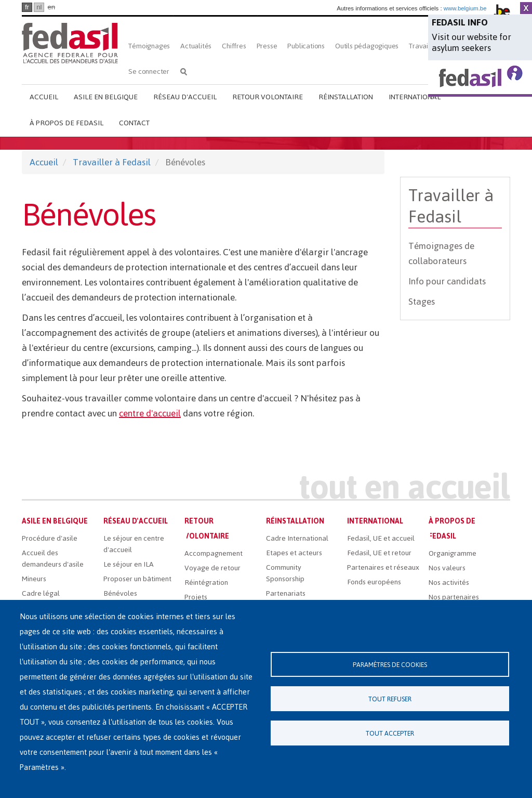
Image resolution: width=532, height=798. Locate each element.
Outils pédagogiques (367, 46)
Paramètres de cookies (390, 665)
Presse (267, 46)
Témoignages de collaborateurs (441, 253)
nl (39, 7)
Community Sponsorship (285, 573)
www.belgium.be (465, 8)
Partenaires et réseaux (383, 567)
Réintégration (206, 583)
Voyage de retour (212, 568)
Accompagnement (214, 553)
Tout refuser (390, 699)
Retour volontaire (268, 97)
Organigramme (453, 553)
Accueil (44, 97)
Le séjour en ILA (129, 564)
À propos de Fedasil (66, 123)
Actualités (196, 46)
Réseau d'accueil (185, 97)
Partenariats (286, 593)
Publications (306, 46)
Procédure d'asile (50, 538)
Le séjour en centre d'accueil (134, 544)
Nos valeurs (447, 568)
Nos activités (449, 583)
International (415, 97)
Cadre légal (41, 593)
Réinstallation (346, 97)
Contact (134, 123)
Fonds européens (374, 582)
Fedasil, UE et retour (379, 553)
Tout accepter (390, 733)
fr (27, 7)
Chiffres (234, 46)
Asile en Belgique (106, 97)
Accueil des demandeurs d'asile (53, 559)
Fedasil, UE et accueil (381, 538)
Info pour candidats (447, 281)
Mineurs (34, 579)
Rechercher (184, 71)
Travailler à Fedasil (112, 162)
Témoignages (149, 46)
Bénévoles (120, 593)
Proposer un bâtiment (137, 579)
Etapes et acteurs (294, 553)
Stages (422, 302)
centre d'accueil (150, 413)
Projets (196, 597)
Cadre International (297, 538)
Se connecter (149, 71)
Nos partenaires (454, 597)
